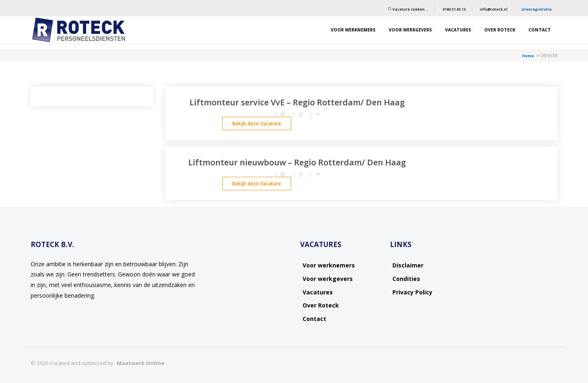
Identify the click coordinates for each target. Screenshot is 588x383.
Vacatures (458, 30)
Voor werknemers (353, 30)
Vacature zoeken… (408, 9)
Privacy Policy (412, 292)
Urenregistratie (537, 9)
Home (528, 56)
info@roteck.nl (494, 9)
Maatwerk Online (140, 363)
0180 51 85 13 (454, 9)
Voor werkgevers (410, 30)
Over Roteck (500, 30)
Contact (540, 30)
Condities (406, 279)
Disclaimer (408, 265)
